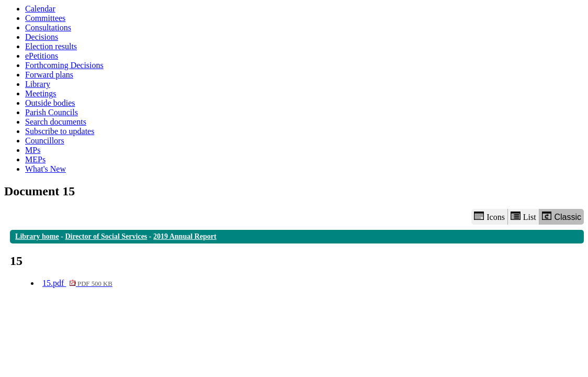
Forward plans (49, 75)
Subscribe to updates (60, 131)
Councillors (45, 141)
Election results (51, 46)
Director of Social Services (106, 236)
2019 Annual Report (185, 236)
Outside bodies (50, 103)
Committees (45, 18)
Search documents (56, 122)
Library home (37, 236)
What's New (46, 169)
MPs (33, 150)
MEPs (35, 159)
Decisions (42, 37)
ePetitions (42, 56)
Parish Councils (52, 112)
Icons (489, 217)
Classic (562, 217)
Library (38, 84)
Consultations (48, 27)
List (523, 217)
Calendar (40, 9)
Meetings (41, 93)
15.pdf (77, 283)
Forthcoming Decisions (64, 65)
